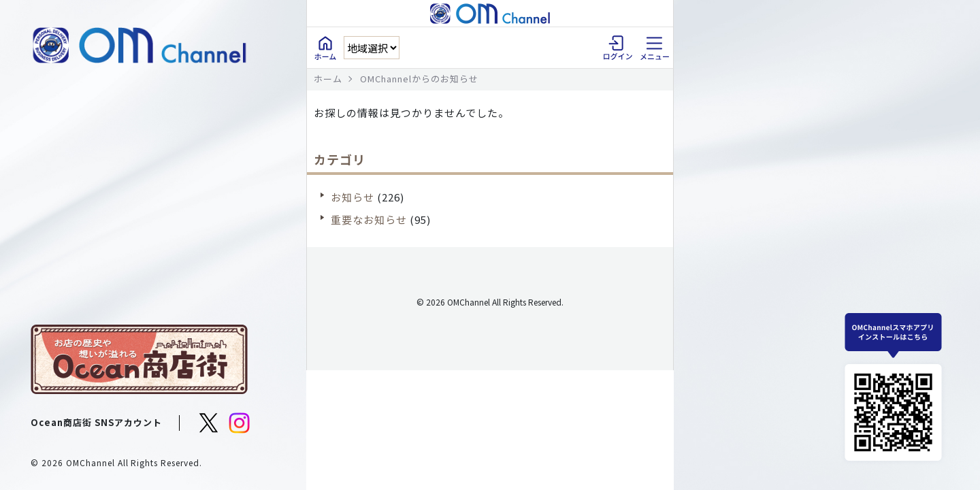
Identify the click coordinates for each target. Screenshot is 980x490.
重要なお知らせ (369, 219)
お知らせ (353, 197)
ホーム (328, 79)
